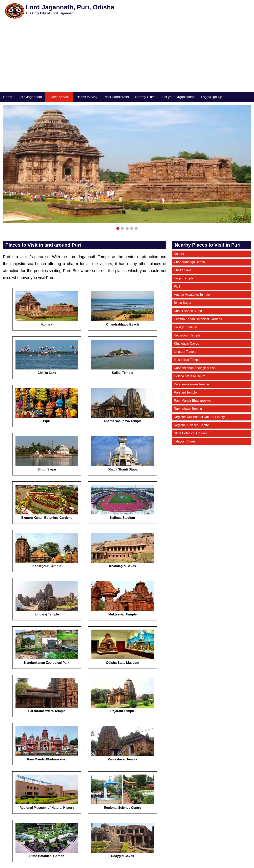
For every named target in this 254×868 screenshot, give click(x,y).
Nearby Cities (145, 97)
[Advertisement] (127, 62)
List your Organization (178, 97)
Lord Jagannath (30, 97)
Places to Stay (87, 97)
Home (8, 97)
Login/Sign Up (212, 97)
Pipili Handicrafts (116, 97)
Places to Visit (59, 97)
